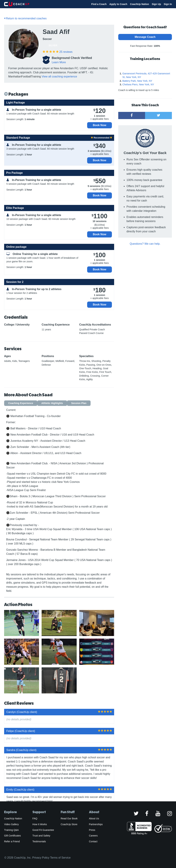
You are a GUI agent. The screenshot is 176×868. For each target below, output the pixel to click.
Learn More (59, 62)
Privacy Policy (41, 858)
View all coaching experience (59, 77)
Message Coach (145, 37)
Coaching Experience (21, 403)
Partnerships (96, 824)
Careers (93, 836)
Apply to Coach (118, 4)
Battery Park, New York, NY (137, 81)
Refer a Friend (12, 841)
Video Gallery (11, 824)
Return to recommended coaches (25, 18)
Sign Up (156, 4)
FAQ (35, 818)
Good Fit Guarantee (43, 830)
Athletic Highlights (52, 403)
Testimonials (39, 841)
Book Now (100, 125)
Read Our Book (69, 818)
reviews (66, 52)
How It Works (40, 824)
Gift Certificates (12, 836)
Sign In (168, 4)
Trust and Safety (41, 836)
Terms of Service (60, 858)
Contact (93, 841)
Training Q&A (11, 830)
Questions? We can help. (145, 244)
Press (92, 830)
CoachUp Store (69, 824)
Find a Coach (99, 4)
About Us (94, 818)
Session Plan (79, 403)
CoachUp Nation (139, 4)
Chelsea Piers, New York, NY (138, 84)
